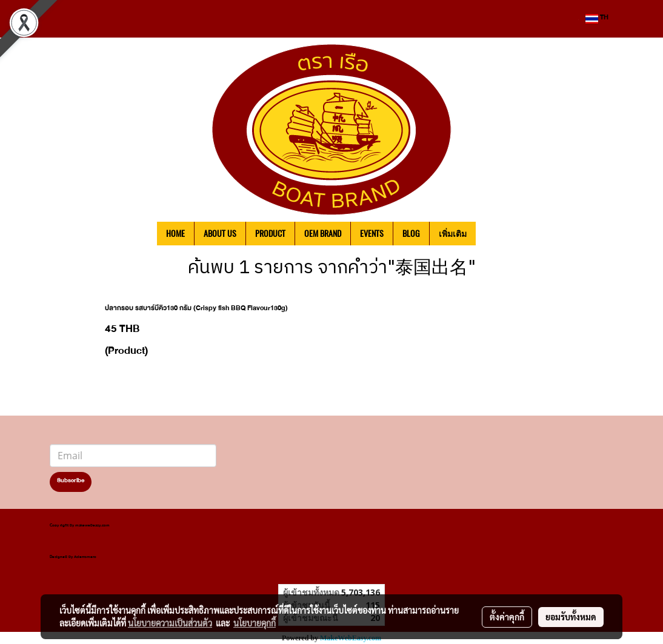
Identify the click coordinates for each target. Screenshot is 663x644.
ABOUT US (220, 234)
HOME (175, 234)
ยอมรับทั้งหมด (571, 617)
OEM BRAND (323, 234)
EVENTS (372, 234)
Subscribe (71, 482)
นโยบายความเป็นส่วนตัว (170, 623)
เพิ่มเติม (453, 234)
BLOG (411, 234)
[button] (494, 234)
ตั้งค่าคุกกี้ (507, 617)
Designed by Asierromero (73, 558)
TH (597, 19)
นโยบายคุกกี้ (255, 623)
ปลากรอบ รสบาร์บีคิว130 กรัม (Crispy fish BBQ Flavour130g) (196, 310)
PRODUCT (270, 234)
